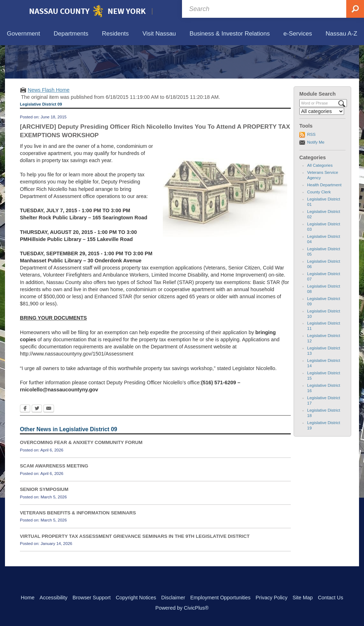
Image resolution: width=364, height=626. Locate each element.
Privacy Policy (272, 598)
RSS (311, 167)
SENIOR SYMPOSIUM (44, 522)
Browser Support (92, 598)
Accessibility (53, 598)
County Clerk (319, 225)
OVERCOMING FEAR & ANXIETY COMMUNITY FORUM (81, 475)
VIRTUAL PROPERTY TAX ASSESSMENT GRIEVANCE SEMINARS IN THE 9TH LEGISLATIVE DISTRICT (135, 569)
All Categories (320, 198)
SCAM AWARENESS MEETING (54, 499)
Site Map (303, 598)
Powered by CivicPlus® (182, 608)
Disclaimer (173, 598)
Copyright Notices (136, 598)
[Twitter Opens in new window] (37, 442)
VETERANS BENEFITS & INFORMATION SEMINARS (78, 545)
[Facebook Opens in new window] (25, 442)
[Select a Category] (322, 144)
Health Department (324, 218)
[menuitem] (23, 34)
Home (28, 598)
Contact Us (330, 598)
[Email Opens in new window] (49, 442)
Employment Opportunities (220, 598)
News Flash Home (49, 123)
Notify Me (316, 175)
